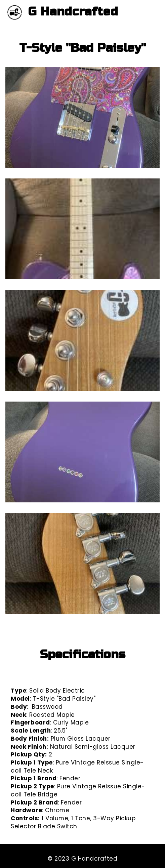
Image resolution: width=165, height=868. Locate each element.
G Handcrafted (73, 12)
